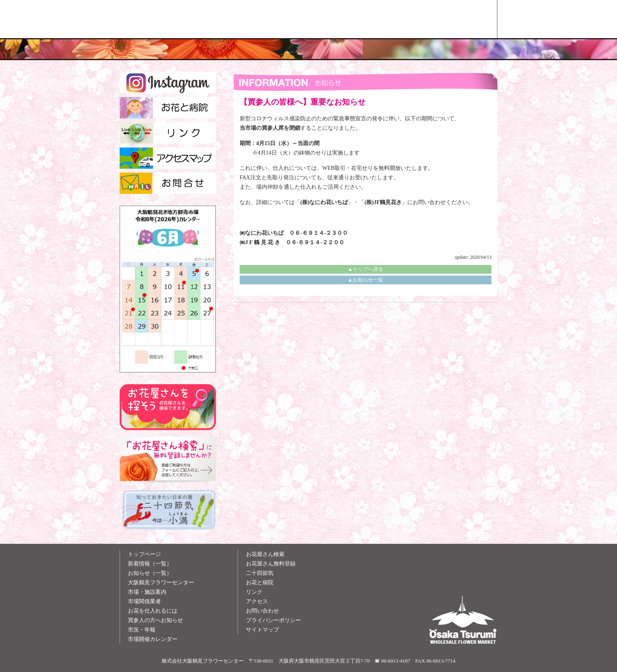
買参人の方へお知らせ (155, 620)
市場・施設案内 (147, 592)
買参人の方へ (315, 19)
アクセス (257, 601)
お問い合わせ (262, 611)
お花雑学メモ (388, 19)
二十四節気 (260, 573)
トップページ (144, 554)
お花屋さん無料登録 (271, 564)
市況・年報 (142, 630)
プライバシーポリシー (273, 620)
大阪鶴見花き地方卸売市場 (242, 19)
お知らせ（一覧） (150, 573)
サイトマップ (262, 630)
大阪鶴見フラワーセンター (161, 583)
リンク (254, 592)
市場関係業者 (144, 601)
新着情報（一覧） (150, 564)
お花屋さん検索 (461, 19)
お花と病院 (260, 583)
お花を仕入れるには (153, 611)
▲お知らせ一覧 (366, 280)
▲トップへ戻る (366, 269)
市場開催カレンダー (153, 639)
